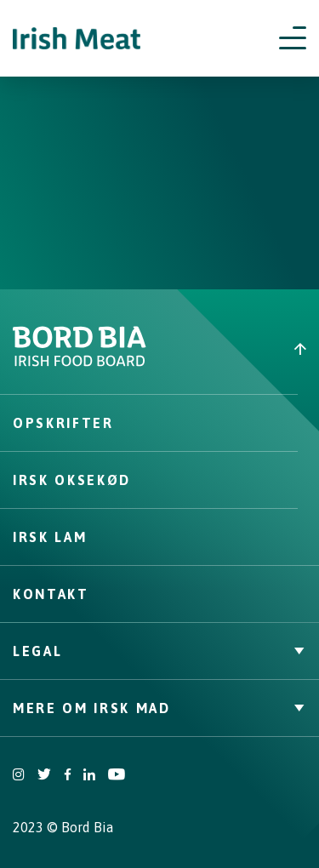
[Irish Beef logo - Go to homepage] (77, 39)
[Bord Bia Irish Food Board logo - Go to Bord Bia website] (80, 363)
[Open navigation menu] (293, 38)
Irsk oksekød (72, 480)
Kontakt (51, 594)
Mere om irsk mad (159, 708)
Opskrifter (63, 423)
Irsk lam (50, 537)
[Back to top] (240, 349)
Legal (159, 651)
